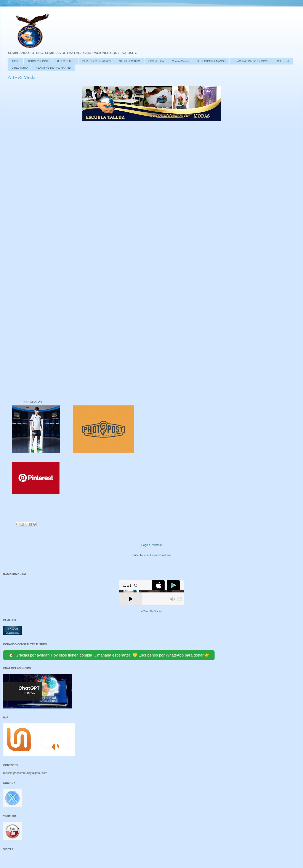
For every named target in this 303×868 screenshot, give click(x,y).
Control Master (180, 61)
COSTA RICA (156, 61)
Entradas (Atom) (160, 555)
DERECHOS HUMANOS (97, 61)
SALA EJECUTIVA (130, 61)
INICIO (15, 61)
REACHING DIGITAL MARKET (54, 68)
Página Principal (152, 545)
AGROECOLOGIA (38, 61)
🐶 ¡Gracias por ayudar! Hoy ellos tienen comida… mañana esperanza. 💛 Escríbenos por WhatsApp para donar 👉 (109, 655)
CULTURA (283, 61)
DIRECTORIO (20, 68)
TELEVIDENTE (66, 61)
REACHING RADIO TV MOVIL (251, 61)
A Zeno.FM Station (151, 611)
